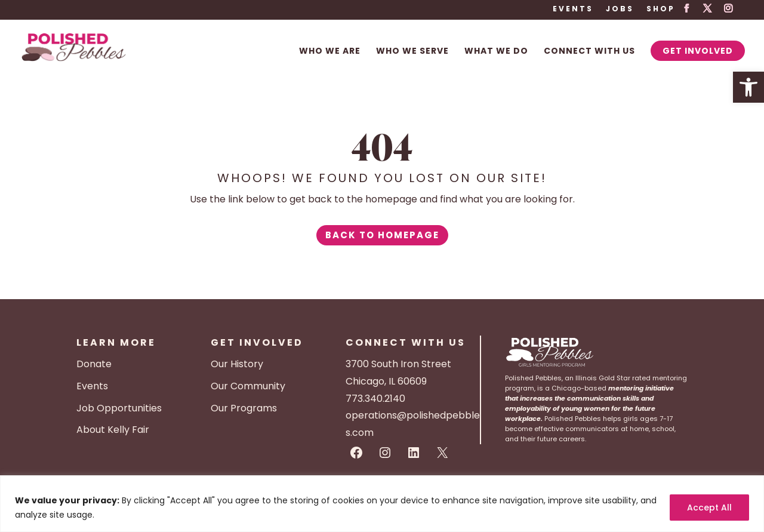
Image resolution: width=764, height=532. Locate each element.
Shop (661, 10)
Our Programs (244, 408)
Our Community (248, 386)
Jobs (620, 10)
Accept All (709, 508)
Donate (94, 364)
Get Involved (698, 51)
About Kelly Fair (113, 430)
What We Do (496, 52)
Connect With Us (589, 52)
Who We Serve (412, 52)
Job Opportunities (119, 408)
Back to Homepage (382, 235)
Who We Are (330, 52)
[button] (748, 87)
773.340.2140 (375, 399)
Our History (237, 364)
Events (573, 10)
